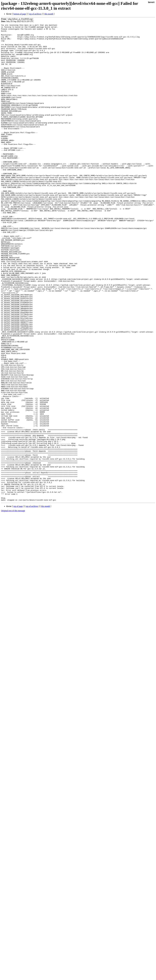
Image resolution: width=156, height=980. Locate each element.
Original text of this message (13, 606)
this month (49, 14)
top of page (18, 602)
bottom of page (20, 14)
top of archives (35, 14)
